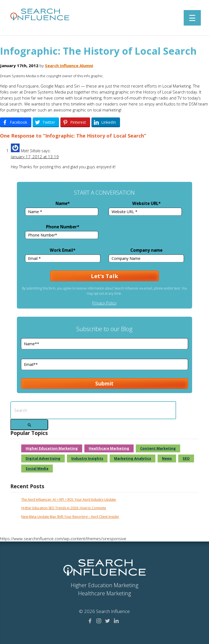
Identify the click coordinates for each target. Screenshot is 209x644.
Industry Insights (87, 458)
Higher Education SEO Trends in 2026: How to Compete (64, 508)
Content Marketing (158, 448)
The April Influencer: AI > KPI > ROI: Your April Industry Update (69, 500)
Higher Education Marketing (52, 448)
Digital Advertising (43, 458)
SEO (186, 458)
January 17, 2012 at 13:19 (35, 157)
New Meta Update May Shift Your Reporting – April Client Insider (70, 517)
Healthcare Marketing (109, 448)
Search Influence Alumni (69, 66)
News (167, 458)
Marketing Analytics (133, 458)
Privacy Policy (104, 303)
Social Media (37, 468)
